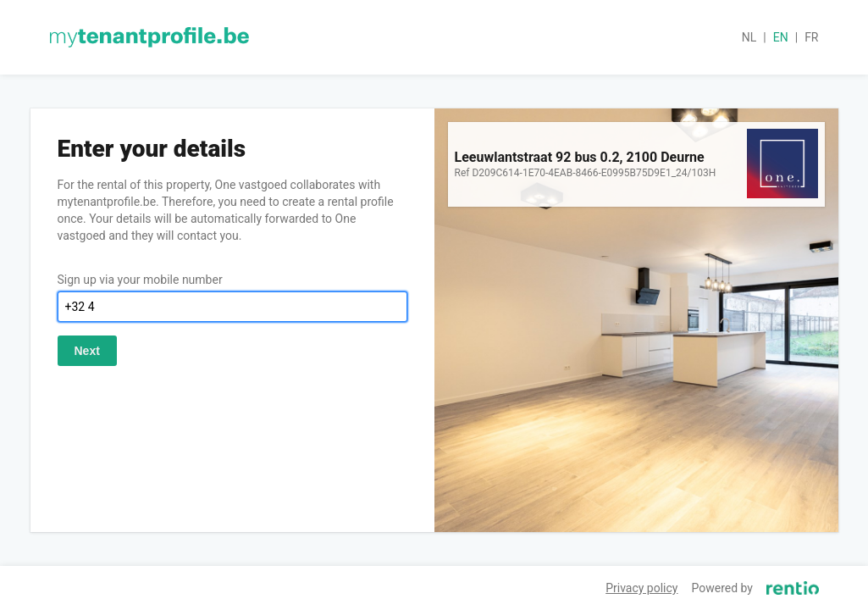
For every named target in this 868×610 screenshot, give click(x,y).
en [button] (781, 37)
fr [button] (811, 37)
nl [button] (749, 37)
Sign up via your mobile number (140, 280)
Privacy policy (641, 588)
